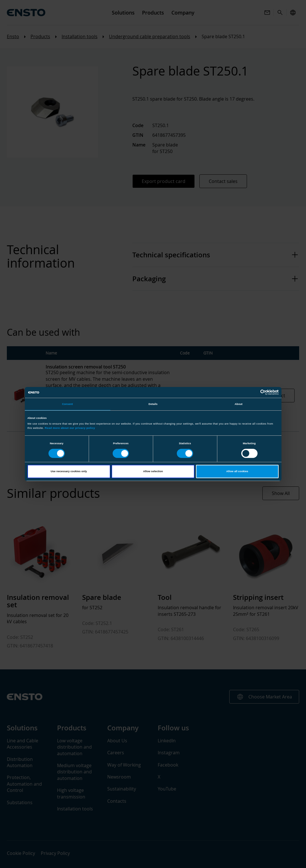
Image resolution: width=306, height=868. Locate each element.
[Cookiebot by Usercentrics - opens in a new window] (254, 392)
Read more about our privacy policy (70, 428)
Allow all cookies (237, 471)
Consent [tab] (67, 404)
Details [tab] (153, 404)
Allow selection (153, 471)
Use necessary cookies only (69, 471)
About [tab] (239, 404)
